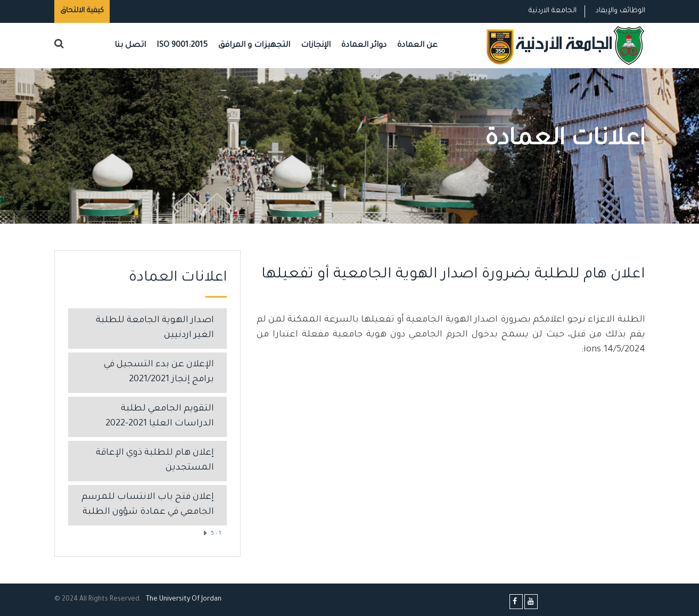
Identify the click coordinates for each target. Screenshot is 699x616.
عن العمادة (417, 46)
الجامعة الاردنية (553, 11)
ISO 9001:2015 (182, 46)
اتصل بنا (130, 46)
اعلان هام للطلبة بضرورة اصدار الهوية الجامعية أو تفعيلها (453, 275)
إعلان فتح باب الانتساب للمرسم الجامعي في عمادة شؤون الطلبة (148, 505)
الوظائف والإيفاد (620, 11)
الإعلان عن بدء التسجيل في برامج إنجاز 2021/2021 (159, 372)
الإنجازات (316, 46)
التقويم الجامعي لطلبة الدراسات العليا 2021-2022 (160, 417)
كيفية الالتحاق (82, 11)
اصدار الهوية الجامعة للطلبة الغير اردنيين (155, 328)
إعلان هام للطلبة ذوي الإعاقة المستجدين (155, 461)
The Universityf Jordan (184, 599)
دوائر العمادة (364, 46)
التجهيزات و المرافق (254, 46)
